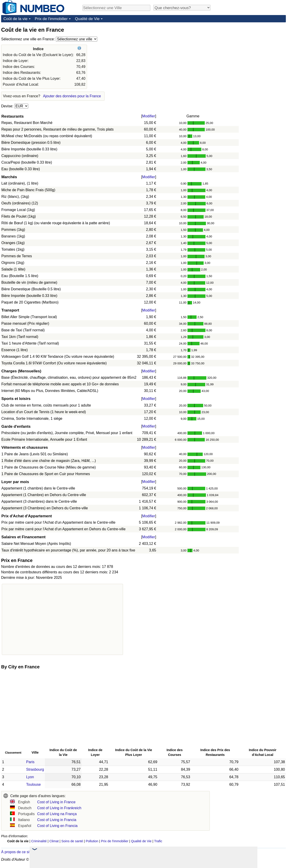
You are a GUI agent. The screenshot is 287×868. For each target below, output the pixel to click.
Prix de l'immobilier (51, 19)
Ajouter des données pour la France (72, 96)
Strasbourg (35, 769)
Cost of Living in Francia (57, 820)
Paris (30, 762)
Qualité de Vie (87, 19)
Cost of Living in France (56, 802)
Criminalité (39, 841)
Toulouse (33, 784)
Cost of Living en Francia (57, 826)
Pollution (92, 841)
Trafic (158, 841)
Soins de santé (72, 841)
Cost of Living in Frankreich (59, 808)
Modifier (149, 116)
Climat (54, 841)
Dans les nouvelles (57, 852)
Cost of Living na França (57, 814)
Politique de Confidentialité (206, 859)
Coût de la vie (15, 19)
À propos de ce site (17, 852)
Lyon (30, 777)
